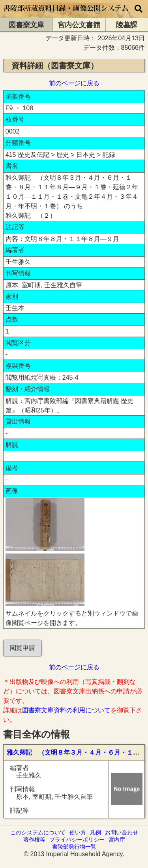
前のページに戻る (74, 83)
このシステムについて (38, 832)
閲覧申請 (22, 648)
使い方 (78, 832)
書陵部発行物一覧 (74, 847)
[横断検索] (139, 9)
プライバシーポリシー (77, 840)
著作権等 (34, 840)
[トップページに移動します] (66, 14)
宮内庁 (117, 840)
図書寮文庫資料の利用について (66, 710)
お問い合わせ (122, 832)
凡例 (96, 832)
